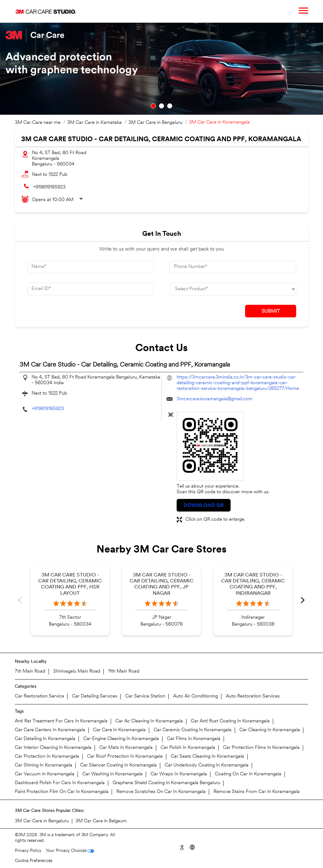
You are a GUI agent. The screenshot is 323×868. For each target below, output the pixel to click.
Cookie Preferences (34, 861)
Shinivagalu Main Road (77, 671)
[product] (233, 289)
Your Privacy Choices (66, 851)
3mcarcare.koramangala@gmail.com (214, 399)
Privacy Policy (28, 851)
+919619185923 (49, 187)
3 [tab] (170, 106)
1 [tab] (153, 106)
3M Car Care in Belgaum (101, 821)
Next (303, 600)
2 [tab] (161, 106)
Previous (20, 600)
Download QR (204, 506)
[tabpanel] (161, 69)
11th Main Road (124, 671)
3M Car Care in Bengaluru (42, 821)
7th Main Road (30, 671)
